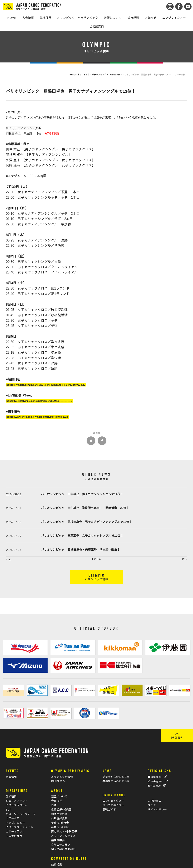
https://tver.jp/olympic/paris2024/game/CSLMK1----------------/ (39, 401)
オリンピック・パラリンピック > (93, 75)
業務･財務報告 (60, 810)
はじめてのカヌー (113, 792)
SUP (9, 796)
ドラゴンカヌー (15, 810)
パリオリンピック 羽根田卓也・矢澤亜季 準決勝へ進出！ (81, 550)
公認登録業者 (59, 805)
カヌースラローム (17, 792)
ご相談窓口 (155, 788)
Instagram (158, 768)
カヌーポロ (13, 805)
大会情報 (11, 764)
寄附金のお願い (61, 831)
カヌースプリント (17, 788)
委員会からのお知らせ (116, 764)
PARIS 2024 (58, 768)
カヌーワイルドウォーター (22, 801)
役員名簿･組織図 (61, 796)
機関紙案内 (58, 827)
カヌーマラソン (15, 818)
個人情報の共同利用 (63, 836)
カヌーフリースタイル (19, 814)
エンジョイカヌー (113, 788)
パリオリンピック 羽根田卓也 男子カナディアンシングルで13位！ (87, 522)
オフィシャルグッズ (63, 823)
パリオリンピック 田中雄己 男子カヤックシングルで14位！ (82, 494)
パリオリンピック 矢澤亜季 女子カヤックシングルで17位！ (82, 536)
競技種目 (11, 783)
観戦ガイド (109, 796)
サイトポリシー (157, 796)
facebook (157, 764)
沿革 (54, 792)
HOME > (73, 75)
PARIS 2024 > (115, 75)
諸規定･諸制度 (60, 814)
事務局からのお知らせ (116, 768)
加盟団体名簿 (59, 801)
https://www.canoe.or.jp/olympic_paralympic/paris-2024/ (37, 417)
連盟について (59, 783)
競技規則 (57, 851)
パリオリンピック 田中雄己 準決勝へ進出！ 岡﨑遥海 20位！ (85, 508)
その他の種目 (14, 823)
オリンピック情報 (62, 764)
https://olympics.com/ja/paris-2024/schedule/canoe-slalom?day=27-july (46, 385)
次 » (184, 559)
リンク (152, 792)
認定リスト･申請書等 (64, 818)
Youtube (157, 772)
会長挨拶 (57, 788)
